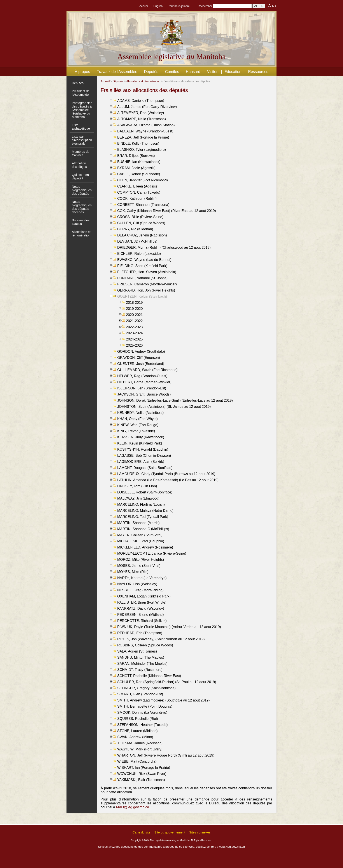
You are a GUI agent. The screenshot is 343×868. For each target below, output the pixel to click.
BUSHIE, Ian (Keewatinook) (139, 162)
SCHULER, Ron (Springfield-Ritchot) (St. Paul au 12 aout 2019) (167, 682)
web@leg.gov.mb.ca (232, 847)
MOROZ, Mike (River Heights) (141, 560)
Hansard (193, 72)
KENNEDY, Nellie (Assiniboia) (140, 413)
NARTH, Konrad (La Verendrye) (142, 578)
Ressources (258, 72)
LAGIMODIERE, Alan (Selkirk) (141, 462)
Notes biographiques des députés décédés (82, 207)
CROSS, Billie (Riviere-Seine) (140, 217)
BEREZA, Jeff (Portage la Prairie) (143, 137)
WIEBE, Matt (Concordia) (137, 761)
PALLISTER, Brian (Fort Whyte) (142, 602)
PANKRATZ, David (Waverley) (141, 608)
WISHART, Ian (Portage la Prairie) (144, 768)
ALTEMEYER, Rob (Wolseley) (141, 113)
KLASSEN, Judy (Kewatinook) (141, 437)
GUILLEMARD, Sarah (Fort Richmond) (147, 370)
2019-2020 (134, 309)
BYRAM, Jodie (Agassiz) (136, 168)
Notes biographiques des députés (82, 190)
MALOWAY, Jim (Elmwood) (138, 498)
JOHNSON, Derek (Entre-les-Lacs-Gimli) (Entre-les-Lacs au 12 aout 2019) (175, 400)
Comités (172, 72)
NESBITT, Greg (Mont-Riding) (140, 590)
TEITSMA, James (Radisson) (140, 743)
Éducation (233, 72)
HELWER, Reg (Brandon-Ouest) (142, 376)
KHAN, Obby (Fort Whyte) (137, 419)
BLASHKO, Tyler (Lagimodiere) (142, 150)
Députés (151, 72)
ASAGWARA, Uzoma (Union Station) (146, 125)
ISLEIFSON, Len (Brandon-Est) (142, 388)
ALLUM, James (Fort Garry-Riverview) (147, 107)
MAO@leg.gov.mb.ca (132, 807)
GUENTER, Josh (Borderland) (141, 364)
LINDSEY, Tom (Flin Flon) (137, 486)
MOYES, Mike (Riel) (133, 572)
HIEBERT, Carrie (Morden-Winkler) (144, 382)
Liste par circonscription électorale (82, 140)
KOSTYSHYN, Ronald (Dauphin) (143, 449)
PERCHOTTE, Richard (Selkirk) (142, 621)
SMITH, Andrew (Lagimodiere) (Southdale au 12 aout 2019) (163, 700)
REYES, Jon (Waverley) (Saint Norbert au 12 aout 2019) (161, 639)
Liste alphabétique (81, 127)
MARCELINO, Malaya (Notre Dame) (145, 511)
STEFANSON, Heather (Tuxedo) (143, 725)
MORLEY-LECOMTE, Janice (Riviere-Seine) (152, 553)
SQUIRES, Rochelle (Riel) (138, 719)
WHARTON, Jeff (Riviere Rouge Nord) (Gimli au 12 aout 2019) (166, 755)
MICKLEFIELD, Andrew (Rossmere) (145, 547)
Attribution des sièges (79, 165)
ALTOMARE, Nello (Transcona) (142, 119)
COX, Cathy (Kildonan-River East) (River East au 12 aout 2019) (167, 211)
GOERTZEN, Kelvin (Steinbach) (142, 296)
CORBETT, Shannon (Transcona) (143, 205)
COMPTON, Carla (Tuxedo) (139, 192)
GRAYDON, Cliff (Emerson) (139, 358)
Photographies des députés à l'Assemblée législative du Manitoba (82, 110)
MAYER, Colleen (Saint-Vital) (140, 535)
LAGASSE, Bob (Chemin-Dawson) (144, 456)
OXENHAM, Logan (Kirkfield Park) (144, 596)
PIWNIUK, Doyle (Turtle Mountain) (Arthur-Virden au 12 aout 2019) (169, 627)
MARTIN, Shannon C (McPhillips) (143, 529)
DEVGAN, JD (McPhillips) (137, 241)
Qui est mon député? (80, 177)
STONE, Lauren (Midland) (137, 731)
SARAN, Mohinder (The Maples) (142, 664)
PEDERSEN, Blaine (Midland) (141, 615)
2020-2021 (134, 315)
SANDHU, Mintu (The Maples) (141, 657)
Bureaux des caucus (81, 222)
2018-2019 (134, 303)
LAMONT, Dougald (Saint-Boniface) (145, 468)
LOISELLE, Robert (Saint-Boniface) (145, 492)
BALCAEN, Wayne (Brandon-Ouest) (145, 131)
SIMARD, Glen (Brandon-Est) (140, 694)
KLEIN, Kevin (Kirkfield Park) (140, 443)
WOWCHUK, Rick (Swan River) (142, 774)
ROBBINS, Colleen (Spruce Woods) (145, 645)
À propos (82, 72)
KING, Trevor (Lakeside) (136, 431)
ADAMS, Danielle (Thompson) (141, 101)
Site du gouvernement (170, 832)
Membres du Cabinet (80, 153)
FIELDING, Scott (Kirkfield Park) (142, 266)
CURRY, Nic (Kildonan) (135, 229)
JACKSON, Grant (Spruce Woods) (144, 394)
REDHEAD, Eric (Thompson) (140, 633)
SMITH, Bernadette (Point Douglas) (145, 706)
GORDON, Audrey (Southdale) (141, 352)
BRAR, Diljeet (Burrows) (136, 156)
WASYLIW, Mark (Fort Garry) (140, 749)
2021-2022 (134, 321)
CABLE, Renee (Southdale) (139, 174)
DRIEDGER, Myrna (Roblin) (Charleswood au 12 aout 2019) (164, 247)
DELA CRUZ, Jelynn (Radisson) (142, 235)
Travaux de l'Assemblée (117, 72)
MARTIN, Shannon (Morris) (138, 523)
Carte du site (142, 832)
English (158, 6)
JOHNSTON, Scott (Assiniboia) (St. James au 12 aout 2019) (164, 407)
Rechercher (205, 6)
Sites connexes (200, 832)
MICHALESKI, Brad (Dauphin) (141, 541)
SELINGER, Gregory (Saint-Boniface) (146, 688)
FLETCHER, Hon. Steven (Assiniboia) (147, 272)
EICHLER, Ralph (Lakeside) (139, 254)
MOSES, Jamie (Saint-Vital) (139, 566)
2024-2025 (134, 339)
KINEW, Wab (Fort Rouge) (138, 425)
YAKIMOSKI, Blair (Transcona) (141, 780)
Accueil (144, 6)
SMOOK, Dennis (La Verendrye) (142, 713)
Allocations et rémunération (81, 234)
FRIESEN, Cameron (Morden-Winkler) (147, 284)
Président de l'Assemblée (81, 93)
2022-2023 (134, 327)
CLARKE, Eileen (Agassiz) (138, 186)
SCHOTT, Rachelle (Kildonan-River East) (149, 676)
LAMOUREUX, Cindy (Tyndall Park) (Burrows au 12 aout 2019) (166, 474)
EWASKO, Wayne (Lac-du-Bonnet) (144, 260)
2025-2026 (134, 345)
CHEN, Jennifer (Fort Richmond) (143, 180)
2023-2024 (134, 333)
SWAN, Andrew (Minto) (135, 737)
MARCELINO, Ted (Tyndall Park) (143, 517)
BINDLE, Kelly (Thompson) (138, 143)
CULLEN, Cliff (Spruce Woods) (141, 223)
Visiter (212, 72)
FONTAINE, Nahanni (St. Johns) (142, 278)
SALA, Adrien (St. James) (137, 651)
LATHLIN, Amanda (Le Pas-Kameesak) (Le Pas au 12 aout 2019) (168, 480)
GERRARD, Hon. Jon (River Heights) (146, 290)
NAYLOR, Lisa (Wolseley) (137, 584)
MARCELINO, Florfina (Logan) (141, 504)
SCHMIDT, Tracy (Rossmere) (140, 670)
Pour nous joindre (179, 6)
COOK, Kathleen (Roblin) (137, 199)
